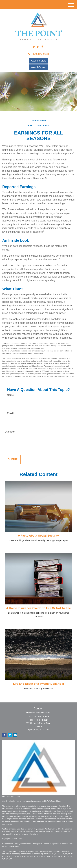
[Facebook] (42, 47)
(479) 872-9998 (38, 54)
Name (10, 395)
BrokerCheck (56, 801)
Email (10, 413)
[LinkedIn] (38, 47)
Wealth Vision (38, 67)
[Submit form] (13, 459)
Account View (38, 61)
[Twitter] (34, 47)
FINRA (12, 846)
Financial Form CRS (13, 796)
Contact (38, 709)
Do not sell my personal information (24, 834)
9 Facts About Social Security (38, 536)
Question (10, 432)
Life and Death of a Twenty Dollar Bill (38, 684)
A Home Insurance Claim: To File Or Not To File (38, 608)
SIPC (17, 846)
